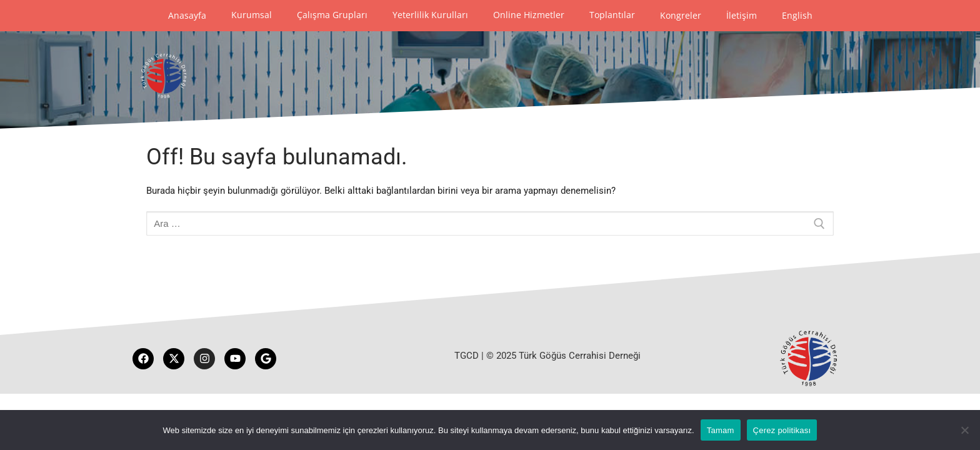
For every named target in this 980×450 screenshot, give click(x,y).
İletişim (742, 15)
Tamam (721, 430)
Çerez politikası (782, 430)
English (797, 15)
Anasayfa (187, 15)
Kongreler (681, 15)
